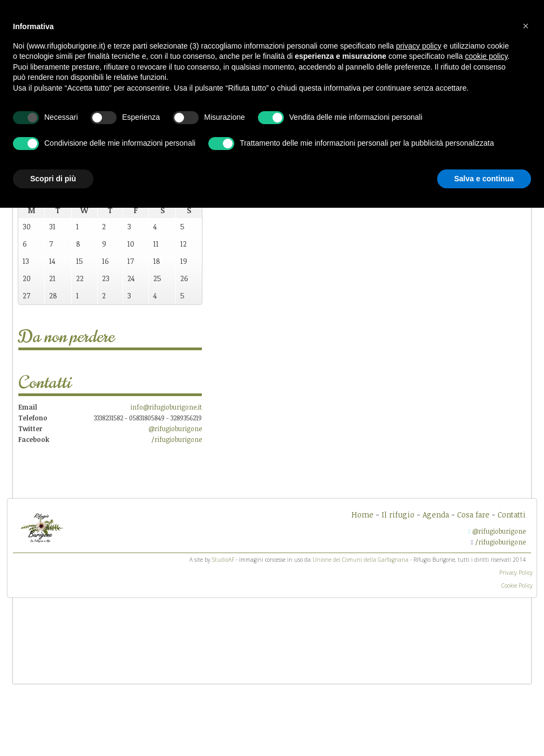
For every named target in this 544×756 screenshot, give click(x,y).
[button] (526, 26)
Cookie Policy (517, 585)
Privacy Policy (516, 573)
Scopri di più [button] (53, 179)
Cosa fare (473, 515)
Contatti (512, 515)
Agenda (436, 515)
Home (362, 515)
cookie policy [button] (486, 56)
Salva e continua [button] (484, 179)
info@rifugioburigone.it (166, 407)
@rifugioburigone (175, 428)
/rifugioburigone (176, 439)
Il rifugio (398, 515)
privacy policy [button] (419, 46)
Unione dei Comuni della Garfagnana (361, 560)
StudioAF (223, 560)
